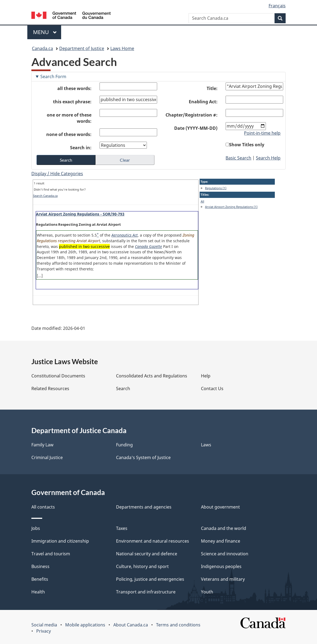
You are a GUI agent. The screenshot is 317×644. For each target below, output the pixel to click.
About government (220, 507)
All (202, 201)
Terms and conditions (178, 625)
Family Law (42, 445)
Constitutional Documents (58, 376)
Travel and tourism (51, 554)
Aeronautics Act (125, 235)
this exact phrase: (72, 102)
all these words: (74, 88)
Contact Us (212, 389)
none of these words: (69, 134)
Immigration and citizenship (60, 541)
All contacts (43, 507)
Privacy (44, 631)
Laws (206, 445)
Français (277, 6)
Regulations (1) (216, 188)
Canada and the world (224, 528)
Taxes (122, 528)
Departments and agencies (144, 507)
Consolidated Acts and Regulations (152, 376)
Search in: (81, 148)
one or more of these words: (69, 118)
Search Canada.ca (45, 196)
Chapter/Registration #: (191, 115)
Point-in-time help (262, 133)
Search (123, 389)
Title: (212, 88)
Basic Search (238, 158)
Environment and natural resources (153, 541)
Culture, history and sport (142, 566)
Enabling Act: (203, 102)
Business (40, 566)
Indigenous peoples (221, 566)
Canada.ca (42, 48)
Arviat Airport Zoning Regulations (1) (231, 207)
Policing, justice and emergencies (150, 579)
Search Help (268, 158)
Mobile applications (85, 625)
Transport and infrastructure (146, 592)
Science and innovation (225, 554)
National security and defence (147, 554)
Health (38, 592)
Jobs (36, 528)
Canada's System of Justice (143, 457)
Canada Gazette (148, 246)
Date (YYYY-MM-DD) (196, 128)
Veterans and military (223, 579)
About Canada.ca (131, 625)
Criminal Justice (47, 457)
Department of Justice (82, 48)
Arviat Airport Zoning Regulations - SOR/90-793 (80, 214)
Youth (207, 592)
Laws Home (122, 48)
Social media (44, 625)
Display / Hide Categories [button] (57, 174)
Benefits (40, 579)
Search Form (53, 77)
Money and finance (221, 541)
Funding (124, 445)
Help (206, 376)
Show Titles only (247, 145)
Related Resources (50, 389)
